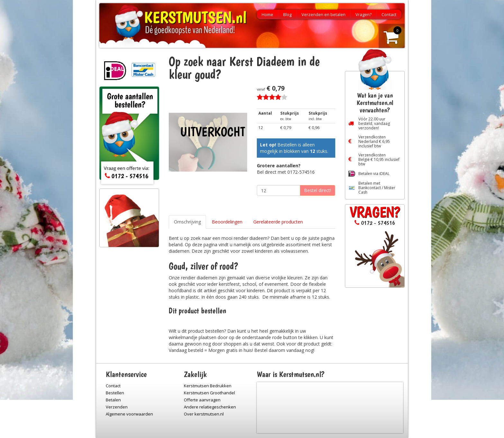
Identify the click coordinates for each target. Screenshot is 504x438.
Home (267, 14)
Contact (389, 14)
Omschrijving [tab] (187, 222)
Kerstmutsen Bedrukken (208, 386)
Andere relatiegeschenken (210, 407)
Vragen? (364, 14)
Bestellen (115, 393)
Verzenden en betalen (324, 14)
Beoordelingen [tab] (227, 222)
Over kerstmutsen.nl (204, 414)
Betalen (113, 400)
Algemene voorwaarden (129, 414)
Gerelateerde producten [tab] (278, 222)
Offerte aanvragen (202, 400)
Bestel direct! (318, 190)
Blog (287, 14)
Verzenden (117, 407)
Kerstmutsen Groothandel (209, 393)
